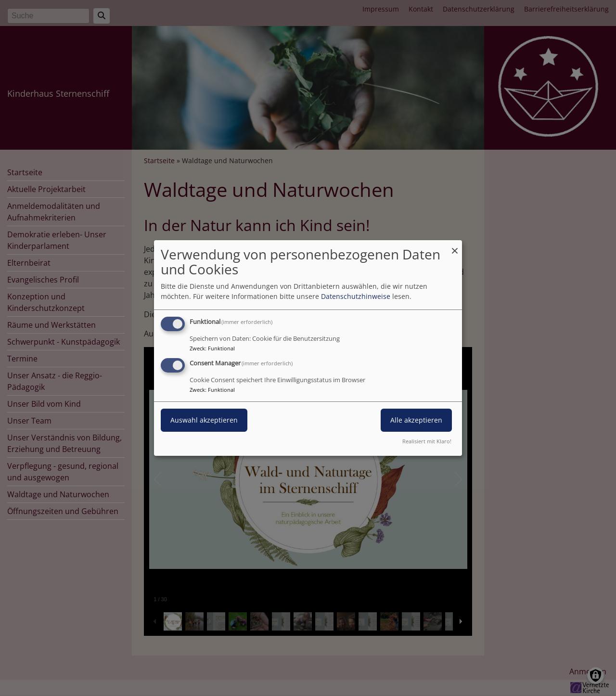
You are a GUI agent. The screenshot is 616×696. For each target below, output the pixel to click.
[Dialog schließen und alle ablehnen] (455, 246)
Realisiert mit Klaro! (427, 441)
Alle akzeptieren (416, 420)
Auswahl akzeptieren (204, 420)
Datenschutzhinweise (356, 296)
